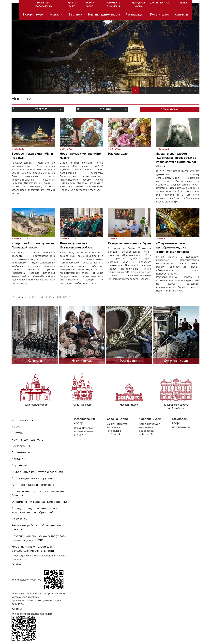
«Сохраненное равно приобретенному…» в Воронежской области (173, 248)
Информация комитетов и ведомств (37, 472)
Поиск (184, 3)
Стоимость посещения (114, 5)
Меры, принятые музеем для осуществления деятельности (33, 549)
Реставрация (135, 15)
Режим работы (90, 5)
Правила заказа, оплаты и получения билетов (38, 493)
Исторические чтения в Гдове (129, 244)
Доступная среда (138, 5)
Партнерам (19, 466)
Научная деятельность (104, 15)
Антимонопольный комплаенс (33, 485)
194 (65, 297)
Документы (20, 519)
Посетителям (159, 15)
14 (50, 297)
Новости (56, 15)
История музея (34, 15)
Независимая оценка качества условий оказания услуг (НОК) (40, 538)
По (79, 109)
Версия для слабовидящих (43, 5)
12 (42, 297)
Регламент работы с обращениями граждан (36, 528)
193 (59, 297)
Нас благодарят (119, 154)
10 (33, 297)
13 (46, 297)
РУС (168, 3)
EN (162, 3)
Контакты (181, 15)
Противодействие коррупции (33, 479)
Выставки (75, 15)
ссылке (17, 564)
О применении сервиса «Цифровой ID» (40, 502)
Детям (154, 3)
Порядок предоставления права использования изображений (34, 511)
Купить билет (72, 5)
